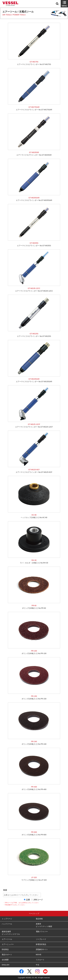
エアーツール (7, 939)
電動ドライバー (42, 932)
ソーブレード (41, 939)
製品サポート (7, 955)
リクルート (40, 960)
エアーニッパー (8, 944)
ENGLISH (6, 965)
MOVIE (39, 955)
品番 (28, 900)
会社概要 (5, 960)
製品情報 (39, 919)
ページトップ (34, 913)
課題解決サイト (42, 949)
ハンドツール (7, 924)
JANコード (38, 900)
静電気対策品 (41, 944)
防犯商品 (5, 949)
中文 (38, 965)
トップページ (7, 919)
